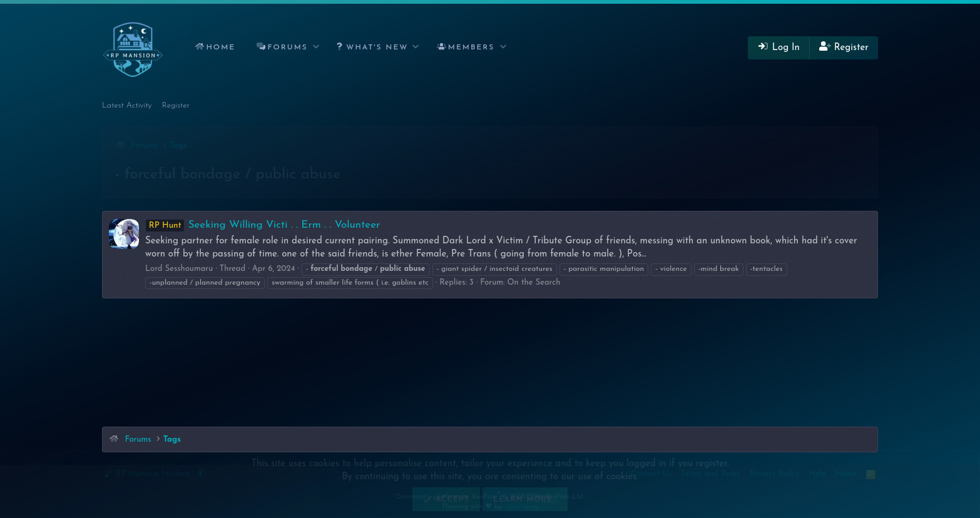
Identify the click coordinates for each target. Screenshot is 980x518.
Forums (288, 48)
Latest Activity (127, 105)
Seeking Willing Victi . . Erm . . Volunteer (263, 225)
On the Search (533, 282)
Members (472, 48)
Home (221, 48)
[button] (316, 48)
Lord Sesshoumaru (179, 269)
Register (176, 105)
